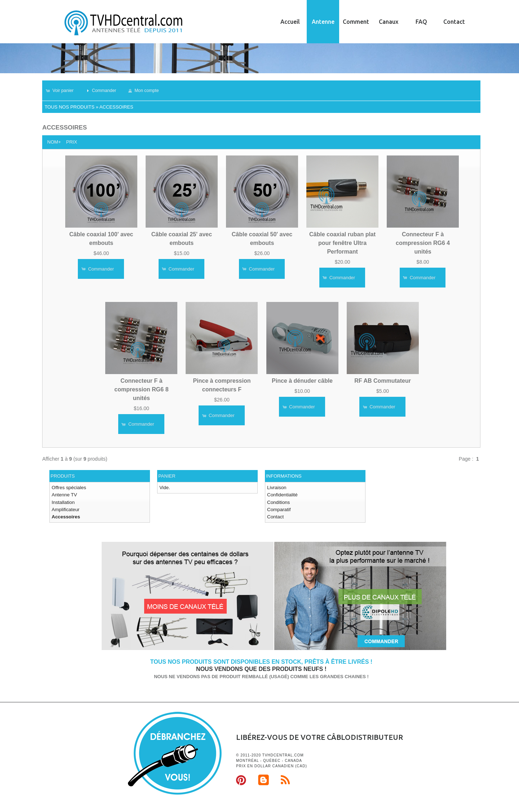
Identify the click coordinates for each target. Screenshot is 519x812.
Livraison (276, 488)
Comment (356, 22)
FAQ (421, 22)
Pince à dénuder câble (302, 381)
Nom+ (54, 142)
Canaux (389, 22)
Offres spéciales (68, 488)
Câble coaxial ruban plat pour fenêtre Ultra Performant (342, 243)
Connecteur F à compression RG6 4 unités (423, 243)
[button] (63, 91)
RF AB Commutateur (383, 381)
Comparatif (279, 509)
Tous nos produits (70, 107)
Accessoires (116, 107)
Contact (454, 22)
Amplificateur (65, 509)
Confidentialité (282, 495)
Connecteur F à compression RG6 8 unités (141, 389)
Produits (63, 476)
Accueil (290, 22)
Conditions (278, 502)
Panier (167, 476)
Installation (63, 502)
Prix (71, 142)
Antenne (323, 22)
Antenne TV (64, 495)
